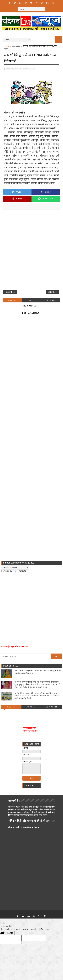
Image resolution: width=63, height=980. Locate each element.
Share (46, 192)
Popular (31, 707)
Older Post (52, 292)
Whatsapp (46, 199)
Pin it (17, 199)
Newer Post (10, 292)
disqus (31, 300)
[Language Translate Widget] (15, 567)
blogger (12, 300)
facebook (50, 300)
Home (7, 46)
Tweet (17, 192)
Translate (19, 571)
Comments (52, 707)
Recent (11, 707)
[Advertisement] (31, 251)
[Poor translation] (10, 933)
